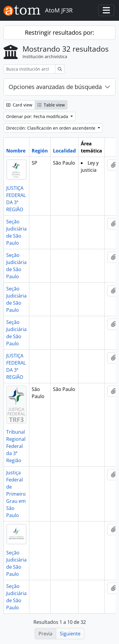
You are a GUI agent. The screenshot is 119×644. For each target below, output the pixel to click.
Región (40, 151)
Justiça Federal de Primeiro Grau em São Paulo (16, 494)
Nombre (16, 151)
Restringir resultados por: (59, 32)
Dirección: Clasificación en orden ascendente (51, 128)
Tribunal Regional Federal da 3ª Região (16, 446)
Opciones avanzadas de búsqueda (55, 87)
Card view (19, 105)
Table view (51, 105)
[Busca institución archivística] (29, 69)
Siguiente (70, 634)
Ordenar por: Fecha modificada (38, 116)
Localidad (64, 151)
